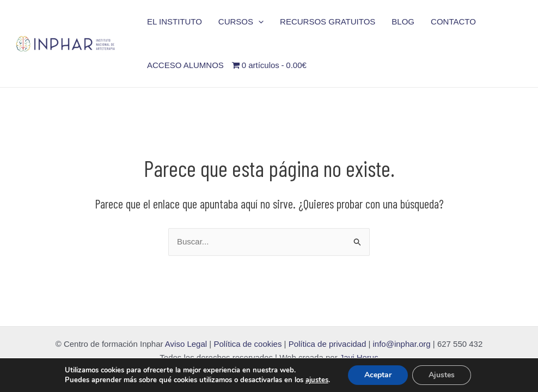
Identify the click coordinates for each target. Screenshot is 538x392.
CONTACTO (453, 22)
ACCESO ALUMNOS (185, 65)
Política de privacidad (328, 344)
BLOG (403, 22)
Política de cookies (247, 344)
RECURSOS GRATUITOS (328, 22)
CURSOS (241, 22)
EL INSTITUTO (175, 22)
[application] (258, 22)
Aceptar (378, 375)
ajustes (317, 380)
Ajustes (442, 375)
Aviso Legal (186, 344)
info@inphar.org (403, 344)
